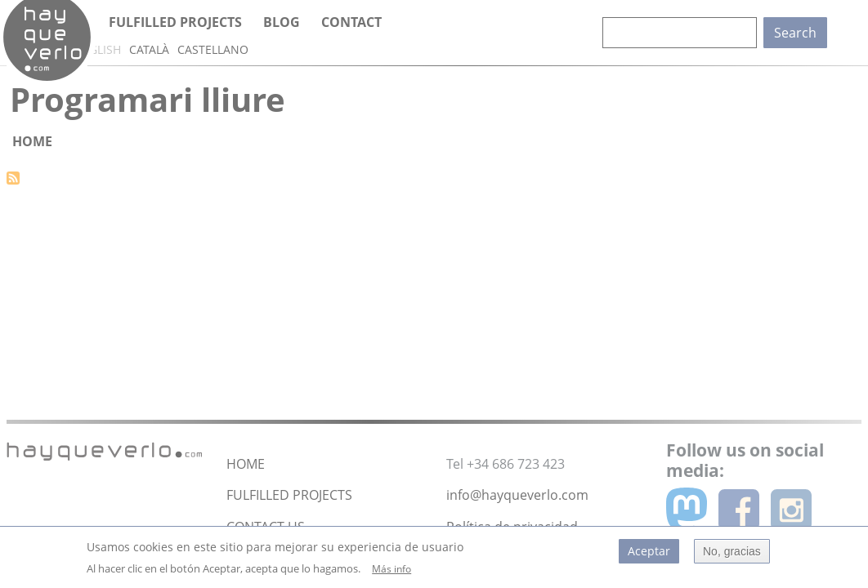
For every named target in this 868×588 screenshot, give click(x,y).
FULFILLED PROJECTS (289, 495)
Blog (282, 22)
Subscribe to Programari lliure (13, 178)
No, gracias (732, 555)
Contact (351, 22)
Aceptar (649, 555)
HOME (246, 464)
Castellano (213, 49)
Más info (391, 573)
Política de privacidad (512, 527)
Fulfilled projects (175, 22)
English (97, 49)
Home (32, 141)
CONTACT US (266, 527)
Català (149, 49)
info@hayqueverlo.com (517, 495)
